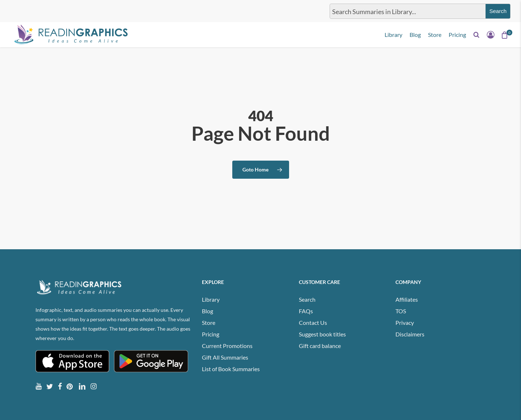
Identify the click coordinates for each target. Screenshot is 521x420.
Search (307, 299)
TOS (401, 311)
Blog (207, 311)
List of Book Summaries (231, 369)
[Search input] (406, 11)
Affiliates (407, 299)
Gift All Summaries (225, 357)
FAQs (306, 311)
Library (211, 299)
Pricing (211, 334)
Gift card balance (320, 346)
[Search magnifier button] (498, 11)
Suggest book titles (322, 334)
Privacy (405, 323)
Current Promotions (227, 346)
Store (209, 323)
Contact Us (313, 323)
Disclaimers (410, 334)
